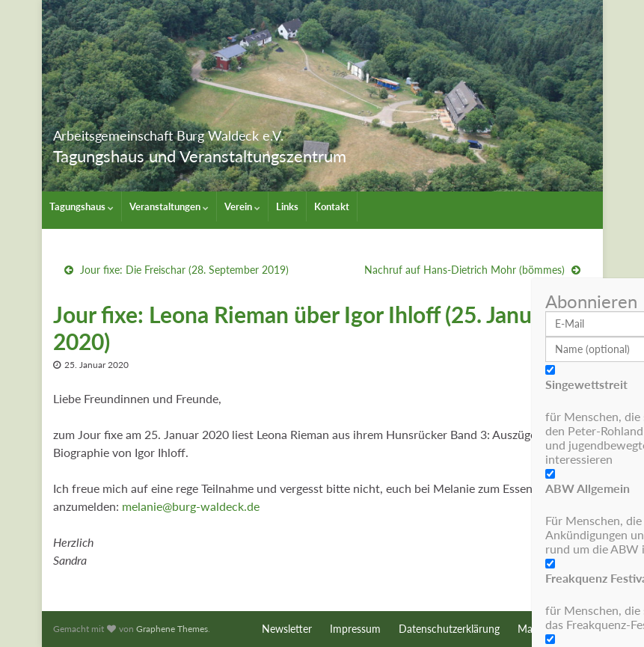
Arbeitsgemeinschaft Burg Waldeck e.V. (246, 131)
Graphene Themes (172, 629)
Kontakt (332, 206)
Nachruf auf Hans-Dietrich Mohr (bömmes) (464, 270)
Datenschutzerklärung (449, 629)
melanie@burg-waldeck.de (191, 506)
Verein (242, 206)
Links (287, 206)
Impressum (355, 629)
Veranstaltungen (169, 206)
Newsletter (287, 629)
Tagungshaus (82, 206)
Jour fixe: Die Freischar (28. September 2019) (184, 270)
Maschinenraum (555, 629)
